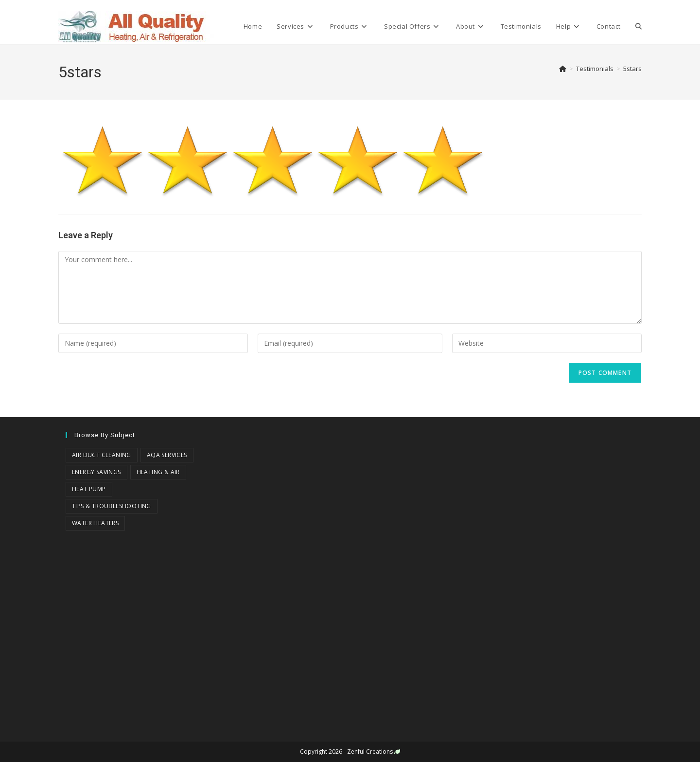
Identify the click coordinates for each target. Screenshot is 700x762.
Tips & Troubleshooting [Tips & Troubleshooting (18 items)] (112, 506)
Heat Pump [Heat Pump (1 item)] (89, 489)
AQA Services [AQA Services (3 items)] (167, 455)
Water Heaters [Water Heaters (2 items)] (95, 523)
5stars (632, 69)
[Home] (563, 69)
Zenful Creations (370, 752)
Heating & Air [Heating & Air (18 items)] (158, 472)
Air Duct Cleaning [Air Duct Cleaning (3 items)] (102, 455)
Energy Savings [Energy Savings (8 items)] (96, 472)
